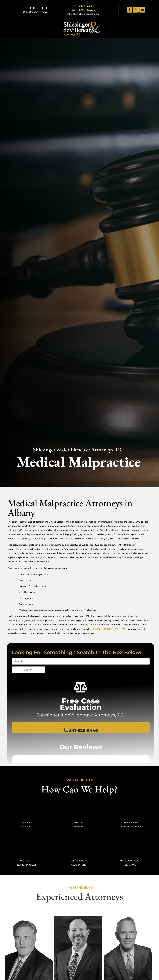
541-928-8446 (83, 10)
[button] (12, 29)
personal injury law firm (107, 629)
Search (28, 670)
